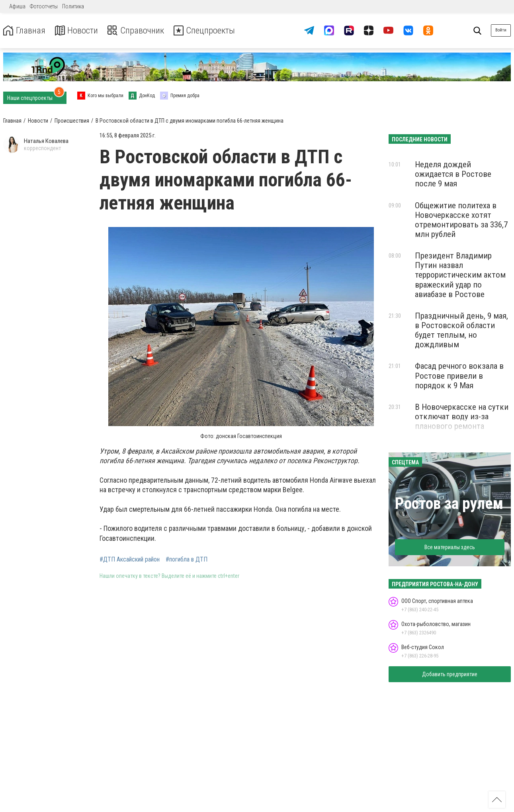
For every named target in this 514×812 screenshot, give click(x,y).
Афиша (17, 6)
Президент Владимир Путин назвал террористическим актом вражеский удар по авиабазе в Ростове (460, 275)
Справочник (141, 30)
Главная (25, 30)
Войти (501, 30)
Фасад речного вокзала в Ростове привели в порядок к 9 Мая (459, 376)
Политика (73, 6)
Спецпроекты (213, 30)
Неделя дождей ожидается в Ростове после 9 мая (453, 174)
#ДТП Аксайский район (130, 560)
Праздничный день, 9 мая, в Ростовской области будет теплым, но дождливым (461, 330)
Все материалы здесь (450, 547)
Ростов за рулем (449, 504)
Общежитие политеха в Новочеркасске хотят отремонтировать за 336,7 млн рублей (461, 220)
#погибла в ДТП (187, 560)
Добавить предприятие (450, 674)
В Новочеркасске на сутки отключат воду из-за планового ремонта (462, 417)
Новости (79, 30)
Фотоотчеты (44, 6)
